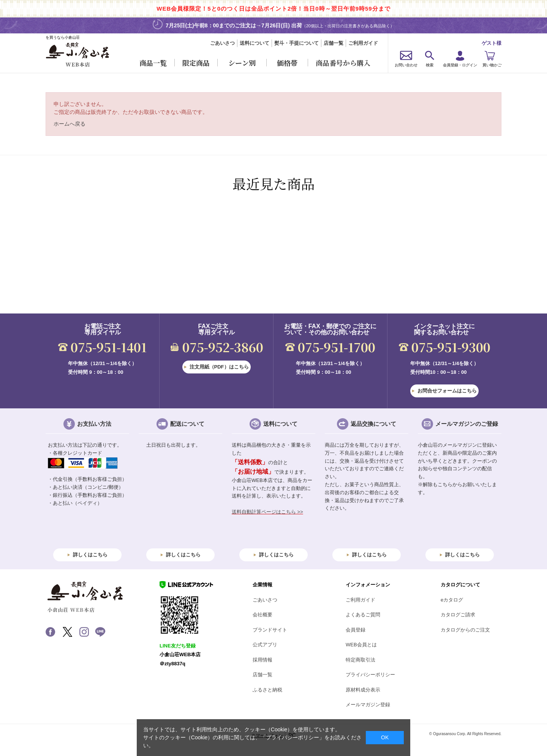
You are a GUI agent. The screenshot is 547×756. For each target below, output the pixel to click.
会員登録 (356, 630)
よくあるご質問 (363, 615)
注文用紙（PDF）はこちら (219, 367)
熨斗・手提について (296, 43)
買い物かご (492, 65)
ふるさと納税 (267, 690)
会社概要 (262, 615)
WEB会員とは (361, 645)
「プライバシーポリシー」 (292, 737)
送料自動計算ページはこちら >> (267, 512)
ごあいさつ (222, 43)
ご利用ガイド (363, 43)
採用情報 (262, 660)
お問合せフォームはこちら (447, 391)
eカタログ (452, 600)
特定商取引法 (360, 660)
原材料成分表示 (363, 690)
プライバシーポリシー (370, 675)
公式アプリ (265, 645)
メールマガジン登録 (368, 705)
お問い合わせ (406, 65)
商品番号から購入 (343, 63)
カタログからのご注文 (465, 630)
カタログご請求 (458, 615)
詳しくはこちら (90, 555)
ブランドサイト (270, 630)
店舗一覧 (334, 43)
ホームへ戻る (70, 124)
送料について (255, 43)
